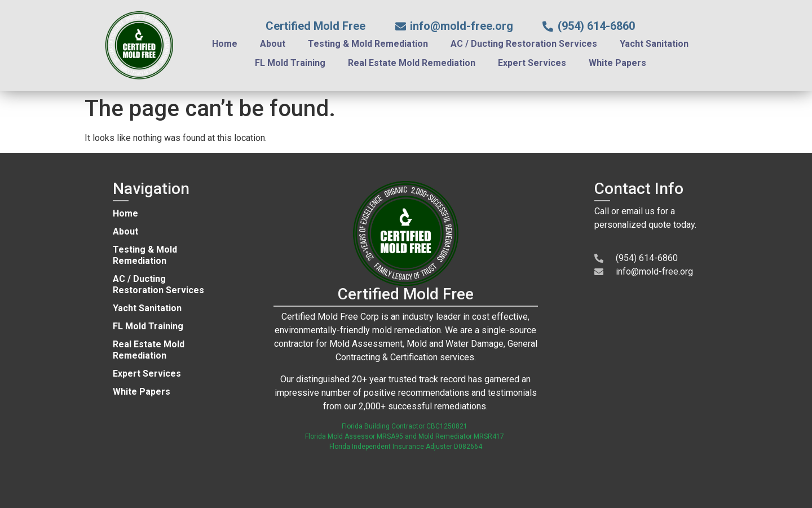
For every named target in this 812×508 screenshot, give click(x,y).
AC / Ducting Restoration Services (524, 44)
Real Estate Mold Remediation (412, 63)
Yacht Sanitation (654, 44)
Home (225, 44)
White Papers (617, 63)
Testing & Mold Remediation (368, 44)
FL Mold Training (290, 63)
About (273, 44)
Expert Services (532, 63)
